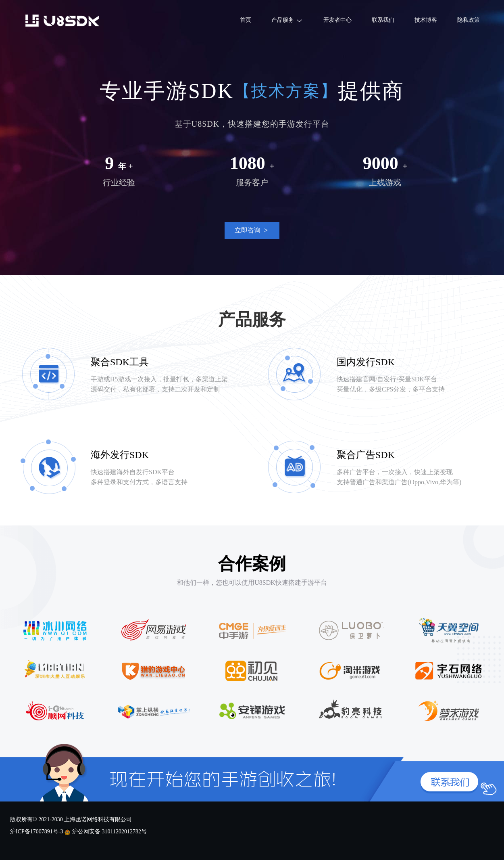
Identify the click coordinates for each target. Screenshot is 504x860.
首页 (246, 20)
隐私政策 (469, 20)
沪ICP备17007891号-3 (36, 832)
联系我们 (383, 20)
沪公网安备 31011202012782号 (109, 832)
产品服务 (287, 17)
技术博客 (426, 20)
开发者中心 (337, 20)
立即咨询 (252, 228)
